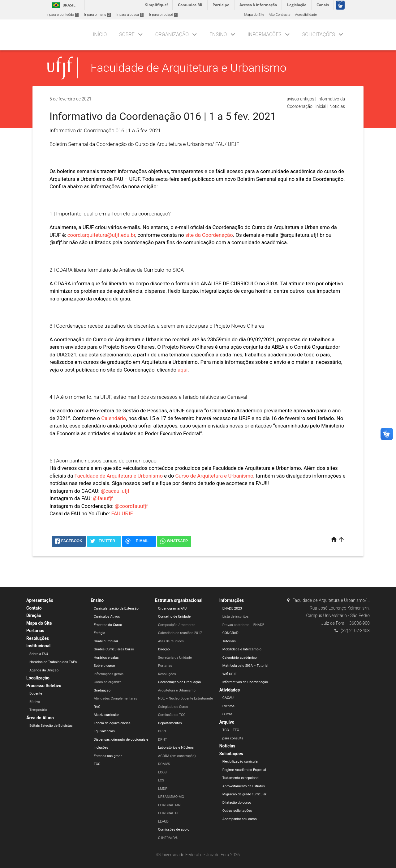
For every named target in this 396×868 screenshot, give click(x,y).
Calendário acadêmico (240, 658)
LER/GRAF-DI (168, 813)
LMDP (163, 789)
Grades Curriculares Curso (114, 649)
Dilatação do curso (237, 803)
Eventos (228, 706)
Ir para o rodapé (163, 15)
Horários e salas (106, 658)
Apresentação (40, 600)
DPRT (162, 731)
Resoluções (38, 638)
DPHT (163, 740)
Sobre (127, 34)
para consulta (233, 738)
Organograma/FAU (172, 608)
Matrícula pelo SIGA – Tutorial (245, 666)
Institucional (38, 646)
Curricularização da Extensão (116, 608)
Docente (36, 694)
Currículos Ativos (107, 617)
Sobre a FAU (39, 654)
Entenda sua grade (108, 756)
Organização (172, 34)
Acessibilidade (306, 15)
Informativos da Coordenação (245, 682)
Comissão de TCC (172, 715)
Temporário (38, 710)
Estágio (99, 633)
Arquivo (227, 722)
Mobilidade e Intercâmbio (242, 649)
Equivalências (104, 731)
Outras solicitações (237, 811)
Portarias (35, 631)
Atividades (230, 690)
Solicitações (319, 34)
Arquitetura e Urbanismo (177, 690)
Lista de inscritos (236, 617)
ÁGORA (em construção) (177, 756)
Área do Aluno (40, 718)
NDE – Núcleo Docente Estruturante (185, 698)
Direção (34, 615)
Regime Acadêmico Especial (244, 770)
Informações (264, 34)
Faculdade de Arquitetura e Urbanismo (189, 68)
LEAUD (163, 821)
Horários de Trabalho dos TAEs (53, 662)
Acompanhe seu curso (240, 819)
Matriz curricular (106, 715)
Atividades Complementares (115, 698)
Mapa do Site (254, 15)
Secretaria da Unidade (175, 658)
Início (100, 34)
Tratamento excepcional (241, 778)
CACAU (228, 698)
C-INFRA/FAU (168, 838)
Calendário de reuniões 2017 (180, 633)
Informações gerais (109, 674)
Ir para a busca (130, 15)
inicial (321, 106)
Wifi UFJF (230, 674)
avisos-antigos (301, 99)
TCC (97, 764)
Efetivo (35, 702)
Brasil (63, 5)
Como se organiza (108, 682)
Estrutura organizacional (179, 600)
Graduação (102, 690)
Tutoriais (229, 641)
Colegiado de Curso (173, 707)
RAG (97, 707)
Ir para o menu (97, 15)
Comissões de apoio (174, 830)
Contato (34, 608)
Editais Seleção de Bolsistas (51, 726)
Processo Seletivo (44, 686)
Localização (38, 678)
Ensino (218, 34)
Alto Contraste (280, 15)
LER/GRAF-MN (169, 805)
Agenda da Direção (44, 670)
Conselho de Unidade (174, 617)
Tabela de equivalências (112, 723)
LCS (161, 780)
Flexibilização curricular (241, 762)
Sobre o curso (104, 666)
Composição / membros (177, 625)
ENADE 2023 (232, 608)
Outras (228, 714)
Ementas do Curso (108, 625)
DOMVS (164, 764)
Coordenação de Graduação (180, 682)
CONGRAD (230, 633)
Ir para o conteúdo (62, 15)
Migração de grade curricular (244, 794)
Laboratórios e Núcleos (176, 748)
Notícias (337, 106)
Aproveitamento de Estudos (244, 786)
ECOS (162, 772)
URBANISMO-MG (171, 797)
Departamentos (170, 723)
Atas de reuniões (171, 641)
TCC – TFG (231, 730)
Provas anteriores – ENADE (243, 625)
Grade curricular (106, 641)
